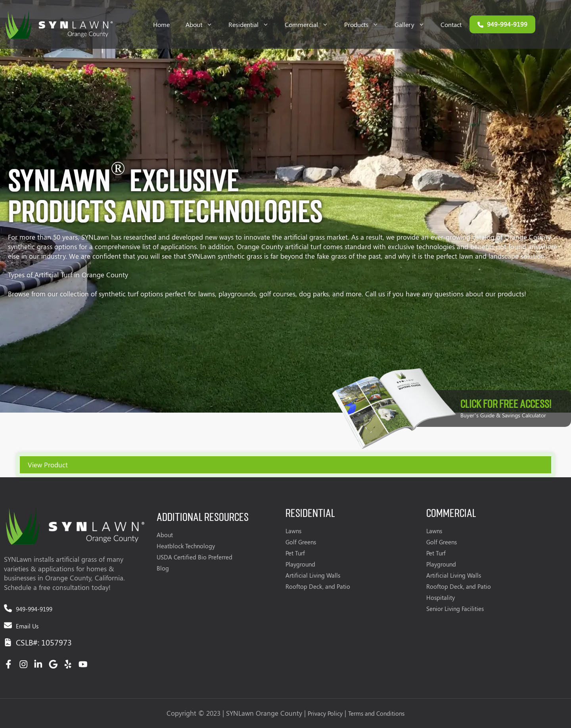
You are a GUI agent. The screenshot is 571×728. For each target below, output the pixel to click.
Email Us (27, 626)
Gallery (414, 24)
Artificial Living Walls (313, 575)
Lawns (293, 531)
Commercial (310, 24)
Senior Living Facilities (455, 609)
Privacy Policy (325, 713)
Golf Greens (301, 542)
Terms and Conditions (376, 713)
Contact (451, 24)
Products (365, 24)
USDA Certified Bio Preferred (194, 557)
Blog (163, 568)
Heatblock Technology (186, 546)
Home (161, 24)
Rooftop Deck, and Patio (318, 586)
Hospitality (441, 597)
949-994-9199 (34, 609)
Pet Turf (295, 553)
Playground (300, 564)
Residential (253, 24)
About (203, 24)
